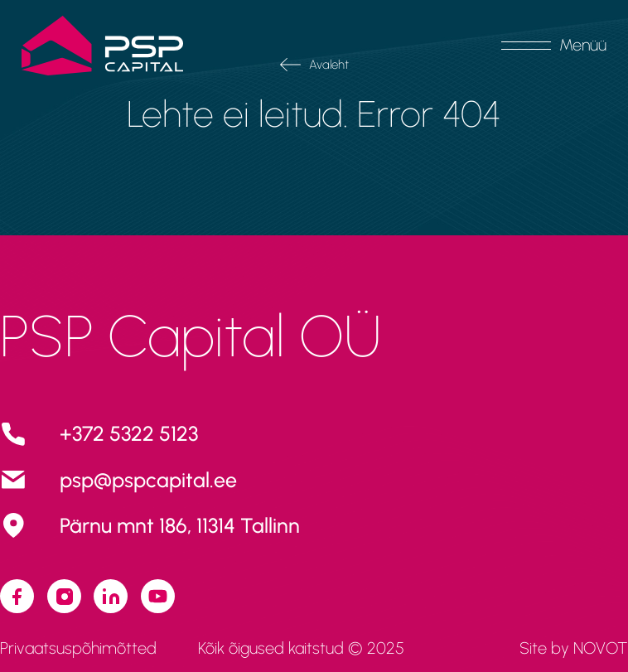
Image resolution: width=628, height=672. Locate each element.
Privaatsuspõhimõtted (78, 648)
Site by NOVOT (574, 648)
